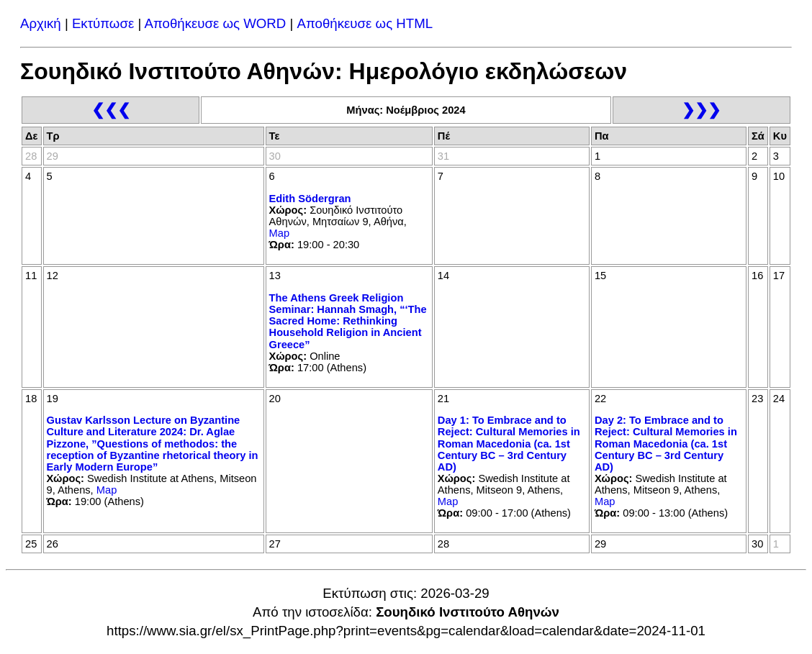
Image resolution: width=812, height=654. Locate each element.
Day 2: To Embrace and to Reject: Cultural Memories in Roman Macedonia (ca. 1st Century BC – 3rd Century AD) (666, 444)
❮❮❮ (111, 110)
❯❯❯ (701, 110)
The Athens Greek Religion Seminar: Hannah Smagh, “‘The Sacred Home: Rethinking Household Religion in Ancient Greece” (348, 321)
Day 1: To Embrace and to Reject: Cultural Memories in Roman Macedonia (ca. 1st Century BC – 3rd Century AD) (509, 444)
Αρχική (41, 23)
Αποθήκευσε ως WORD (215, 23)
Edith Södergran (310, 199)
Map (280, 233)
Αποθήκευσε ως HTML (365, 23)
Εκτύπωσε (103, 23)
